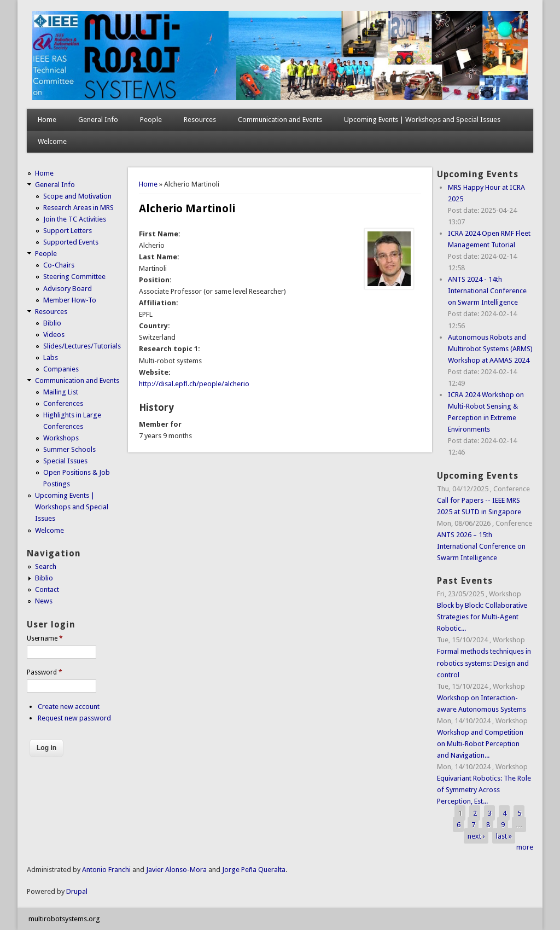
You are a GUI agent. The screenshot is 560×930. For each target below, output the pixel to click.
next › (476, 836)
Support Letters (68, 231)
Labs (51, 358)
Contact (47, 589)
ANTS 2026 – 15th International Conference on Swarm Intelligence (481, 546)
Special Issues (65, 461)
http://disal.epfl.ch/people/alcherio (194, 384)
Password (45, 672)
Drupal (77, 891)
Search (46, 566)
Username (45, 638)
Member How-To (70, 300)
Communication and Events (280, 120)
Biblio (52, 323)
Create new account (69, 707)
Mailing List (61, 392)
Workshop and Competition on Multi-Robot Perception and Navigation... (480, 744)
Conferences (63, 403)
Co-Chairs (59, 265)
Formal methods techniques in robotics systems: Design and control (484, 663)
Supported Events (71, 242)
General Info (98, 120)
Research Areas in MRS (78, 208)
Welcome (52, 141)
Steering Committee (74, 277)
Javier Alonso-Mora (176, 870)
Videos (54, 335)
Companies (61, 369)
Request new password (74, 718)
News (44, 601)
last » (504, 836)
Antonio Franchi (106, 870)
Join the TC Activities (75, 219)
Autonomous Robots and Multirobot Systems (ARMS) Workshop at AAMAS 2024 (490, 349)
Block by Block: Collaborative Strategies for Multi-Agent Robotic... (482, 617)
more (525, 847)
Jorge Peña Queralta (254, 870)
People (151, 120)
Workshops (61, 438)
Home (47, 120)
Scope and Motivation (77, 196)
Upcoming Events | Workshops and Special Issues (422, 120)
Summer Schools (69, 449)
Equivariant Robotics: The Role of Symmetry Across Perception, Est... (484, 790)
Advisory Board (68, 289)
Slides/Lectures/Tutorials (82, 346)
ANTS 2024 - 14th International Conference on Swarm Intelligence (487, 291)
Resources (200, 120)
